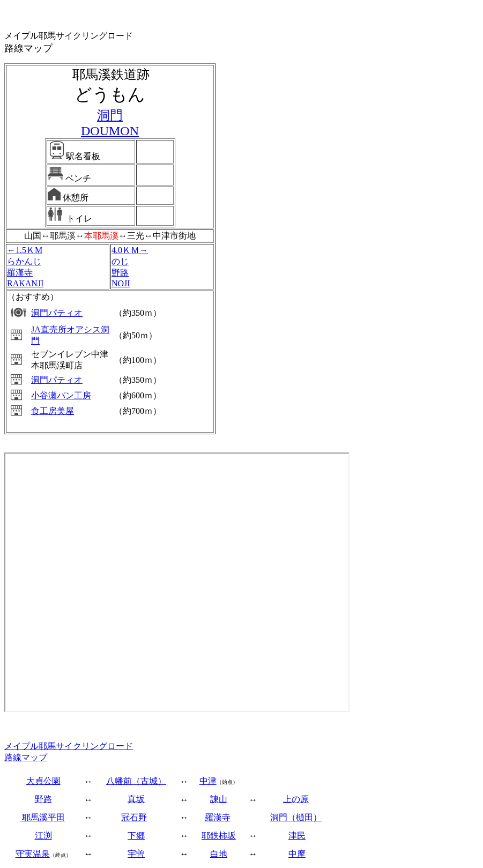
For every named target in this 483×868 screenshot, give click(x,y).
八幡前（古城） (136, 781)
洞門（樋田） (296, 817)
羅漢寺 (218, 817)
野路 (43, 799)
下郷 (136, 836)
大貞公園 (43, 781)
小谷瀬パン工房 (61, 395)
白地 (219, 854)
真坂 (136, 799)
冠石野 (134, 817)
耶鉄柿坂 (219, 836)
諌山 (219, 799)
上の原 (296, 799)
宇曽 (136, 854)
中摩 (297, 854)
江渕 (43, 836)
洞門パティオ (57, 313)
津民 (297, 836)
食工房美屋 (53, 411)
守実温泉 (33, 854)
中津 (208, 781)
